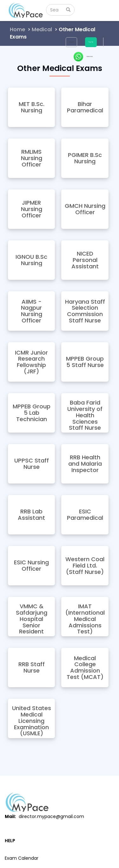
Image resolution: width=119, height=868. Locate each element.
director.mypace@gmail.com (51, 816)
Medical (42, 29)
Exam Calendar (22, 858)
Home (17, 29)
